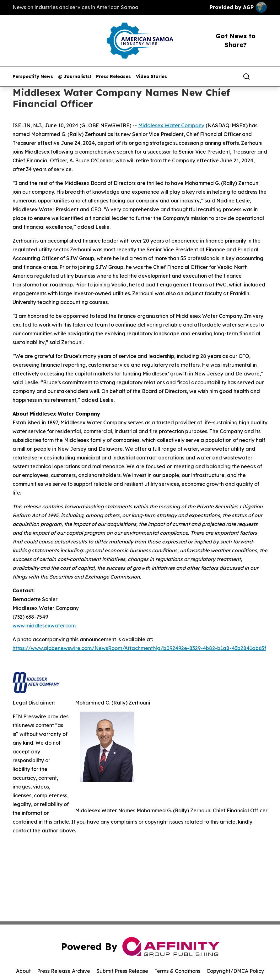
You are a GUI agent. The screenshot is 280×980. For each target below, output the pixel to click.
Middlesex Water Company (171, 125)
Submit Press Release (122, 971)
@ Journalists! (75, 77)
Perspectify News (33, 77)
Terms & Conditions (177, 971)
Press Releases (113, 77)
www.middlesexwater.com (44, 626)
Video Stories (151, 77)
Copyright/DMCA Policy (235, 971)
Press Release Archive (64, 971)
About (23, 971)
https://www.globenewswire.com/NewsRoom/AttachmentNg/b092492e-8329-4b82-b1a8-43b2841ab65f (139, 648)
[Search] (246, 76)
